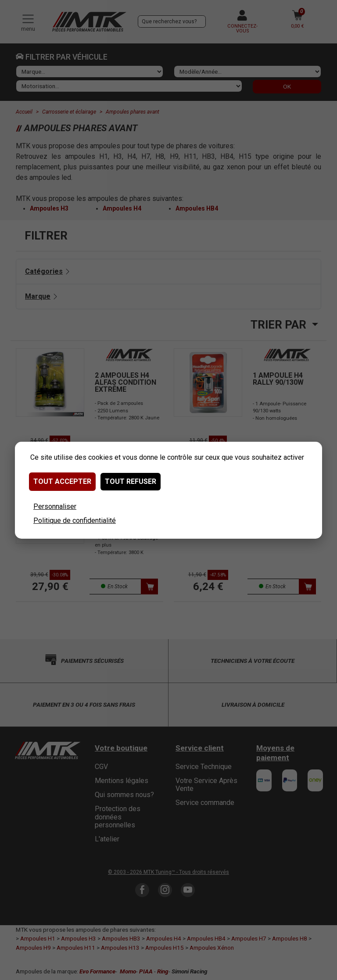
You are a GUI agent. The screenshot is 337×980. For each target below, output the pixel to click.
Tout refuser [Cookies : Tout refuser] (131, 481)
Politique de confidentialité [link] (75, 520)
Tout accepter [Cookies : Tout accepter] (62, 481)
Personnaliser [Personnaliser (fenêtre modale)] (55, 506)
